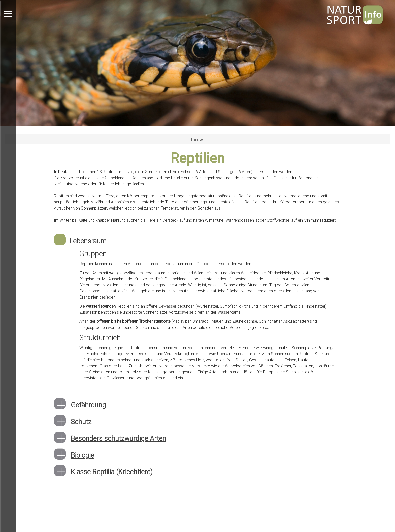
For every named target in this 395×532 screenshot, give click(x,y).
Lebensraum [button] (88, 241)
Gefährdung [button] (88, 405)
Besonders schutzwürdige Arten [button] (119, 439)
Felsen (290, 360)
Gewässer (167, 306)
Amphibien (120, 202)
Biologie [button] (83, 455)
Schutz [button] (81, 422)
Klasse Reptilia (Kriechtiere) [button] (112, 472)
